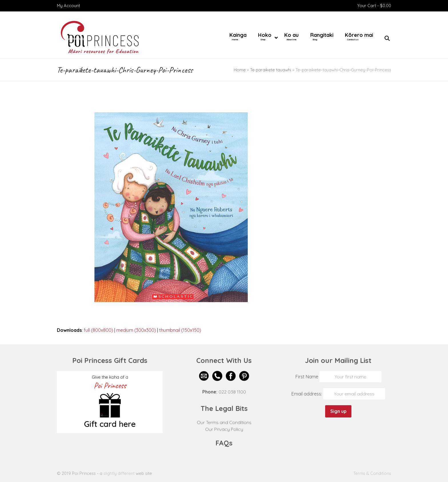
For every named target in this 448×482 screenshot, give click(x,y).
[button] (387, 39)
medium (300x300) (136, 330)
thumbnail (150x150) (180, 330)
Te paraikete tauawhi (271, 70)
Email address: (307, 394)
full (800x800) (98, 330)
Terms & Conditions (372, 473)
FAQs (224, 443)
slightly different (119, 473)
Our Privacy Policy (224, 429)
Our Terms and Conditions (224, 422)
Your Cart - (374, 6)
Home (240, 70)
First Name (307, 377)
